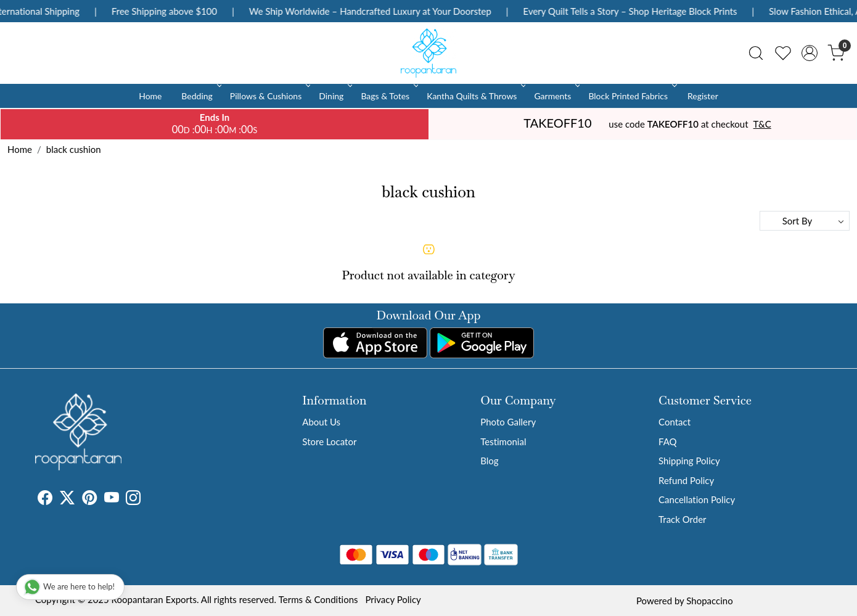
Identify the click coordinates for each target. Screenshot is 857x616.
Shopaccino (709, 601)
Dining (334, 96)
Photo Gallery (508, 422)
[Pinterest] (89, 499)
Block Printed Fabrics (631, 96)
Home (150, 96)
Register (703, 96)
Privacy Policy (393, 599)
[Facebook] (45, 499)
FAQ (668, 441)
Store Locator (329, 441)
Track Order (682, 519)
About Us (321, 422)
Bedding (200, 96)
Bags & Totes (388, 96)
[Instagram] (133, 499)
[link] (756, 53)
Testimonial (503, 441)
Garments (556, 96)
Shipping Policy (689, 461)
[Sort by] (805, 221)
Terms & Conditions (318, 599)
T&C (762, 124)
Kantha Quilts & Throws (475, 96)
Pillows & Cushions (269, 96)
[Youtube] (112, 499)
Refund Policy (686, 480)
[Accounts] (810, 53)
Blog (489, 461)
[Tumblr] (148, 499)
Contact (675, 422)
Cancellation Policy (697, 499)
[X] (67, 499)
